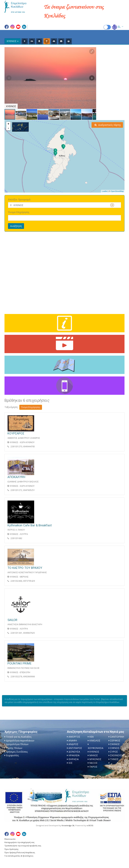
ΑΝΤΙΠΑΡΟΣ (75, 748)
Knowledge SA (68, 825)
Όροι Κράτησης (11, 849)
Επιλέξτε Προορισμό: (19, 199)
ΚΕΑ (91, 737)
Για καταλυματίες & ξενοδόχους (19, 856)
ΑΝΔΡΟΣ (73, 744)
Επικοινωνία (10, 839)
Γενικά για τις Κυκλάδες (19, 737)
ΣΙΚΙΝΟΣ (115, 744)
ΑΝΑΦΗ (73, 740)
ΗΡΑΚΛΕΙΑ (74, 755)
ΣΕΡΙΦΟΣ (115, 740)
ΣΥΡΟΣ (114, 752)
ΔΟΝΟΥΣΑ (74, 752)
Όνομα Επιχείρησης (19, 212)
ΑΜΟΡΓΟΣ (74, 737)
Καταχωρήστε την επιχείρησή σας (19, 842)
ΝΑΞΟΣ (93, 763)
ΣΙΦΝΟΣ (115, 748)
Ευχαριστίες (12, 755)
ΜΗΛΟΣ (94, 755)
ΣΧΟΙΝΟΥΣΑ (117, 755)
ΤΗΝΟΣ (114, 759)
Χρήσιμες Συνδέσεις (17, 752)
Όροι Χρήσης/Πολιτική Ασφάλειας (20, 852)
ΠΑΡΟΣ (93, 767)
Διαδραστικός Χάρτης (108, 125)
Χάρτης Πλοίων (14, 748)
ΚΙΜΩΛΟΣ (95, 740)
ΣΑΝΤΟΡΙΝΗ (117, 737)
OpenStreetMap (117, 191)
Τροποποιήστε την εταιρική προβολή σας (23, 846)
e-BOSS (90, 825)
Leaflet (105, 191)
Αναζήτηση (16, 226)
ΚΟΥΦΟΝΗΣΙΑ (96, 748)
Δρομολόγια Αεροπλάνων (20, 740)
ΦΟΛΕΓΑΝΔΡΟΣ (117, 767)
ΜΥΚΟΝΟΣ (95, 759)
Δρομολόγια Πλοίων (17, 744)
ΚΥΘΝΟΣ (94, 752)
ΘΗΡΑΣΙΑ (74, 759)
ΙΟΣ (70, 763)
